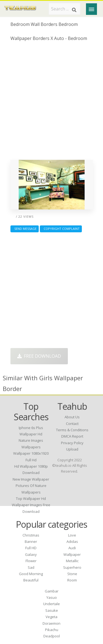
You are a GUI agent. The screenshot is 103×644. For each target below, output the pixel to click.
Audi (72, 548)
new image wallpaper (31, 479)
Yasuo (52, 597)
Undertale (51, 604)
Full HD (31, 548)
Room (72, 580)
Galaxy (31, 554)
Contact (72, 424)
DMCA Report (72, 436)
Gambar (52, 591)
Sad (31, 567)
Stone (72, 574)
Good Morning (31, 574)
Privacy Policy (72, 443)
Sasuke (52, 610)
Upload (72, 449)
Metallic (72, 561)
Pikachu (52, 630)
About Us (72, 417)
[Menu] (91, 9)
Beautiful (31, 580)
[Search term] (65, 9)
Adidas (72, 541)
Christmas (31, 535)
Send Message (25, 229)
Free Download (39, 356)
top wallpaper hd (31, 499)
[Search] (74, 10)
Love (72, 535)
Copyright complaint (61, 229)
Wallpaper (72, 554)
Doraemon (51, 623)
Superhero (72, 567)
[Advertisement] (51, 103)
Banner (31, 541)
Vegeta (51, 617)
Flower (31, 561)
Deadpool (52, 636)
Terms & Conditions (72, 430)
